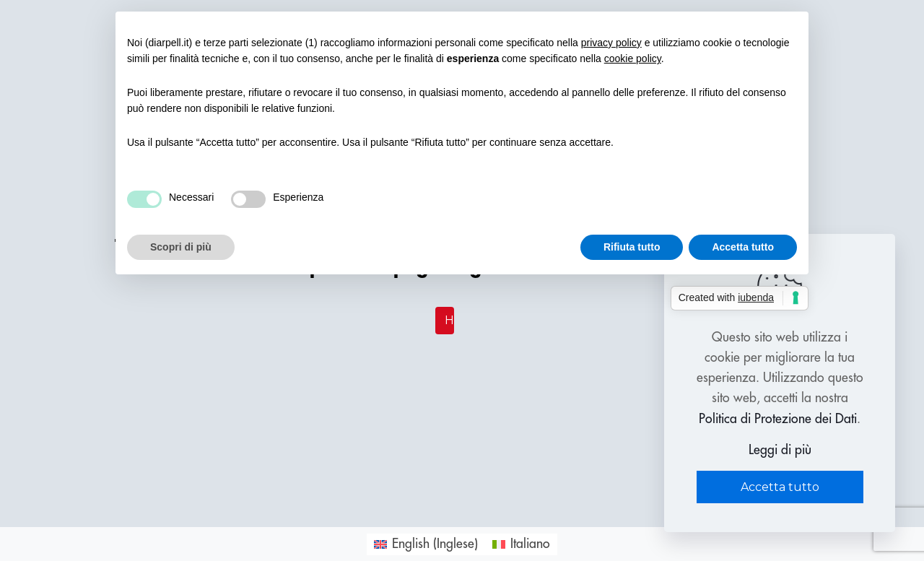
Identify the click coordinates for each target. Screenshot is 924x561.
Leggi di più (780, 450)
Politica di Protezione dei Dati (778, 419)
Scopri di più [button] (181, 247)
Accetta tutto (780, 487)
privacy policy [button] (611, 43)
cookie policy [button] (633, 58)
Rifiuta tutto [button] (632, 247)
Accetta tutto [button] (743, 247)
